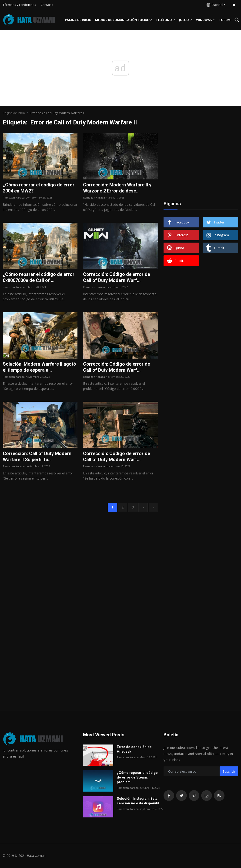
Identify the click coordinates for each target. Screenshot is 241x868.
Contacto (47, 5)
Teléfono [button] (166, 20)
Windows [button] (206, 20)
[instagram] (207, 796)
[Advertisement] (201, 162)
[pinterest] (194, 796)
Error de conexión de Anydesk (134, 749)
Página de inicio (78, 20)
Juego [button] (186, 20)
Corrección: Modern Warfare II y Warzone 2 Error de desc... (117, 188)
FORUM (225, 20)
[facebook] (169, 796)
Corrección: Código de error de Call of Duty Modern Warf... (117, 277)
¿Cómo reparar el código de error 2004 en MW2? (39, 188)
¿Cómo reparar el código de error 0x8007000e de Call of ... (39, 277)
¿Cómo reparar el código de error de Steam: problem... (137, 777)
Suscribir (229, 771)
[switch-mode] (234, 5)
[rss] (219, 796)
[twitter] (181, 796)
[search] (237, 20)
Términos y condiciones (19, 5)
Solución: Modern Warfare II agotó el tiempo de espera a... (39, 367)
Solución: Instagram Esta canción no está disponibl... (139, 801)
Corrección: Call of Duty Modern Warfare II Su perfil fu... (37, 456)
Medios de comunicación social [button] (124, 20)
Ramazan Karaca (14, 197)
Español (215, 5)
